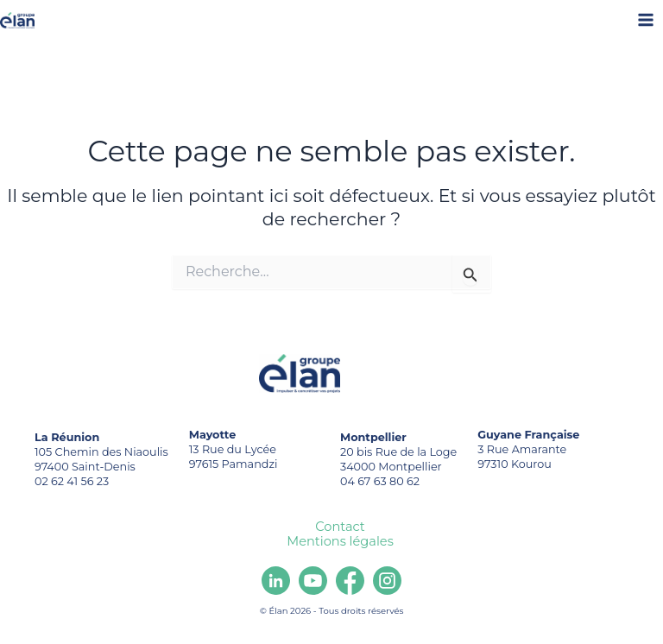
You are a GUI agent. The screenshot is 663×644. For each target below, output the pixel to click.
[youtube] (313, 581)
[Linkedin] (276, 581)
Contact (340, 527)
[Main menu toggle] (646, 20)
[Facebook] (350, 581)
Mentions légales (340, 542)
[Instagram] (387, 581)
